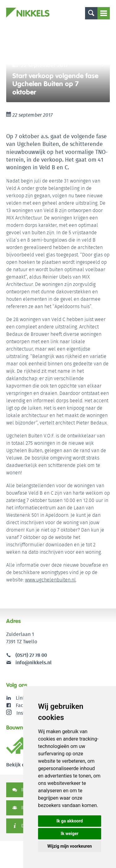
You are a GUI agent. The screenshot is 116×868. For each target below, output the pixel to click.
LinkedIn (26, 698)
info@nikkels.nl (29, 663)
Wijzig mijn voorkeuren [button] (70, 846)
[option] (58, 64)
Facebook (26, 705)
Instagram (23, 713)
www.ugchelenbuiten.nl (50, 580)
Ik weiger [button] (69, 834)
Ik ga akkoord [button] (69, 821)
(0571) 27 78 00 (31, 655)
